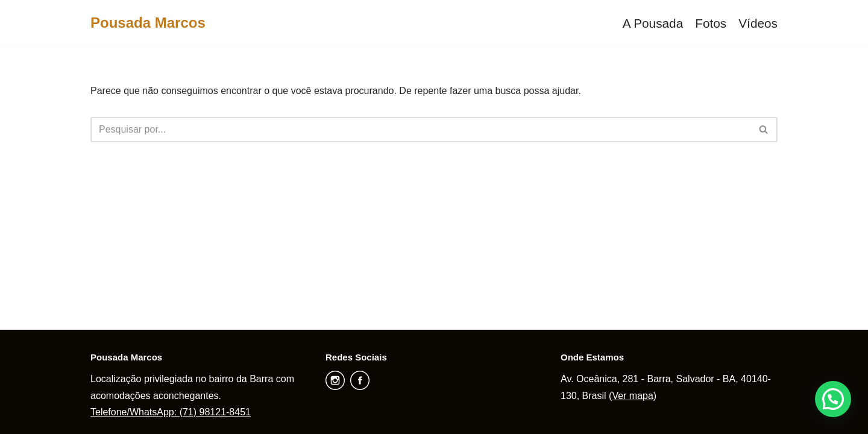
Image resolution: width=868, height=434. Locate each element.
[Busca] (420, 130)
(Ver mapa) (633, 396)
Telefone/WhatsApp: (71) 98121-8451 (171, 412)
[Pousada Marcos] (148, 23)
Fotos (711, 23)
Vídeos (758, 23)
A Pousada (653, 23)
